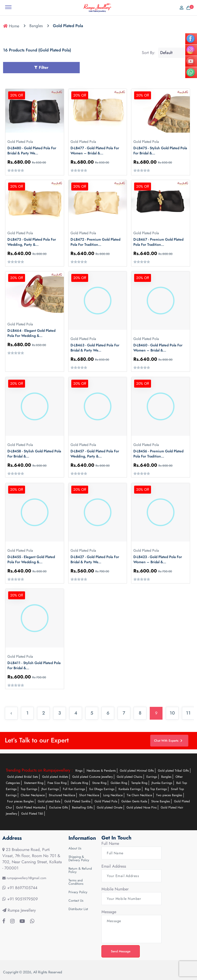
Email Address (114, 866)
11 (188, 713)
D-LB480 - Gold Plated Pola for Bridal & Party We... (32, 151)
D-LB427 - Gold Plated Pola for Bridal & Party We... (95, 559)
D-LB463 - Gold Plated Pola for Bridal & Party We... (95, 348)
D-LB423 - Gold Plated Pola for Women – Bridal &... (158, 559)
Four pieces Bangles (20, 801)
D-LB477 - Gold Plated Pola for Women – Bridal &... (95, 151)
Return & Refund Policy (80, 870)
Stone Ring (99, 783)
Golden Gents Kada (134, 801)
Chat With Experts (168, 741)
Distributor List (78, 909)
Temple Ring (139, 783)
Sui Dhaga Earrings (102, 789)
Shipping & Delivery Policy (79, 858)
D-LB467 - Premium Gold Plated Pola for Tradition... (158, 242)
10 (172, 713)
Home (11, 26)
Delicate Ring (79, 783)
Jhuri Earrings (50, 789)
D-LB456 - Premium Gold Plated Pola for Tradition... (158, 454)
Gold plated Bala (49, 801)
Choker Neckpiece (33, 795)
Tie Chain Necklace (139, 795)
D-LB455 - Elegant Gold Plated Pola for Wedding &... (31, 559)
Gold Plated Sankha (77, 801)
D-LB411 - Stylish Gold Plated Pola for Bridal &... (34, 665)
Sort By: (149, 53)
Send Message (121, 951)
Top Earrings (29, 789)
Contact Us (76, 901)
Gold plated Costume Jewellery (92, 777)
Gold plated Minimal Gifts (137, 771)
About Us (75, 848)
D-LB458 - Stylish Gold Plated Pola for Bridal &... (34, 454)
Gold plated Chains (130, 777)
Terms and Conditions (76, 882)
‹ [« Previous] (11, 713)
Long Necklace (113, 795)
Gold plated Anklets (55, 777)
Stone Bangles (161, 801)
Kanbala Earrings (130, 789)
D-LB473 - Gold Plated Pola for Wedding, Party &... (32, 242)
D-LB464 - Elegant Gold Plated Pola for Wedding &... (31, 333)
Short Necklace (89, 795)
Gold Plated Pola (106, 801)
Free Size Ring (57, 783)
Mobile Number (115, 889)
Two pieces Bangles (169, 795)
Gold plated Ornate (110, 807)
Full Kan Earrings (74, 789)
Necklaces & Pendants (101, 771)
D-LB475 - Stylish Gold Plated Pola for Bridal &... (160, 151)
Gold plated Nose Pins (142, 807)
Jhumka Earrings (162, 783)
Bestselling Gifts (82, 807)
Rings (79, 771)
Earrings (152, 777)
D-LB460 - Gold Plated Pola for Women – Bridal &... (158, 348)
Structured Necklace (62, 795)
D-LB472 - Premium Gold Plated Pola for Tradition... (95, 242)
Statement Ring (34, 783)
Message (109, 912)
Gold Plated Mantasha (31, 807)
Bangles (36, 26)
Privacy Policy (78, 892)
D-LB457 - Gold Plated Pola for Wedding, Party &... (95, 454)
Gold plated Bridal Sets (23, 777)
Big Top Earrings (156, 789)
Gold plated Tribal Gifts (173, 771)
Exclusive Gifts (59, 807)
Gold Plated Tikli (32, 814)
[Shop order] (176, 53)
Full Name (110, 843)
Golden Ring (119, 783)
